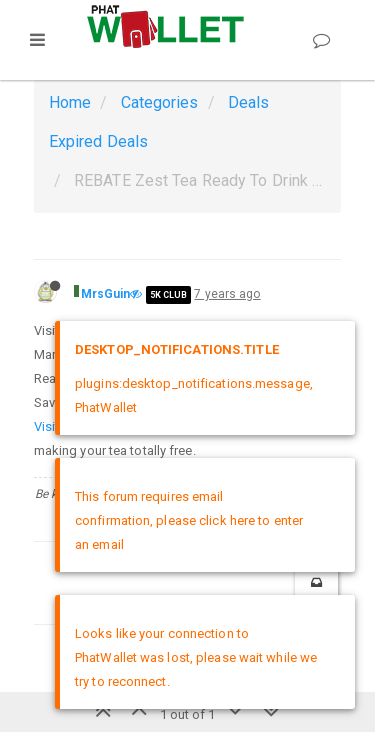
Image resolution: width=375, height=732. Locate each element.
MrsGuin (106, 294)
